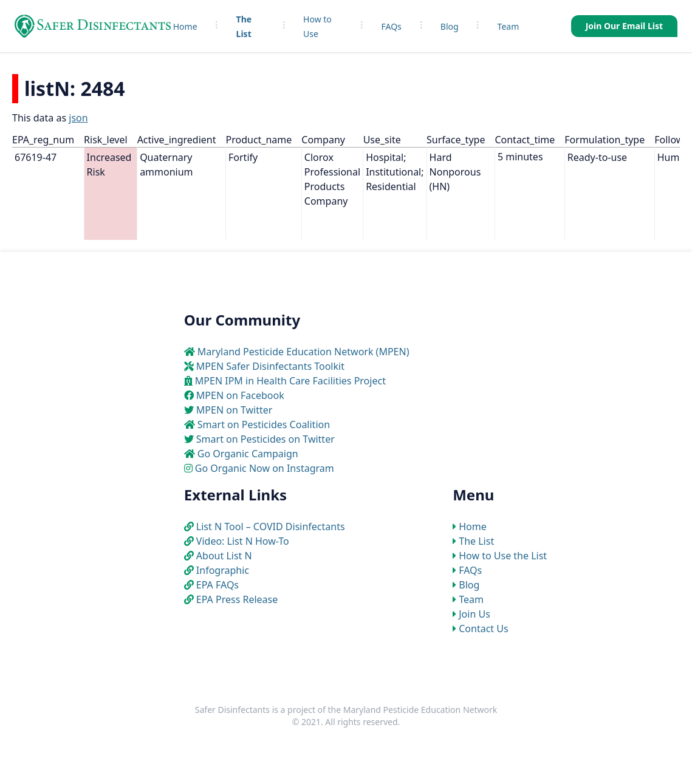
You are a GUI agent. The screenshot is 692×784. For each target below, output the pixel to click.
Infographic (223, 570)
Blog (450, 26)
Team (509, 26)
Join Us (474, 614)
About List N (224, 556)
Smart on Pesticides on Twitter (265, 439)
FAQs (392, 26)
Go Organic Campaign (248, 454)
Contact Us (483, 629)
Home (185, 26)
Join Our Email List (624, 26)
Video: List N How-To (243, 541)
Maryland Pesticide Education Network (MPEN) (303, 352)
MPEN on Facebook (240, 395)
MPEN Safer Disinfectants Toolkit (270, 366)
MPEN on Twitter (235, 410)
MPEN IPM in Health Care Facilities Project (290, 381)
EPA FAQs (218, 585)
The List (476, 541)
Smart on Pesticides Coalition (264, 424)
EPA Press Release (237, 599)
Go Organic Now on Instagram (265, 468)
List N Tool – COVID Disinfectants (271, 527)
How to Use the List (503, 556)
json (78, 118)
